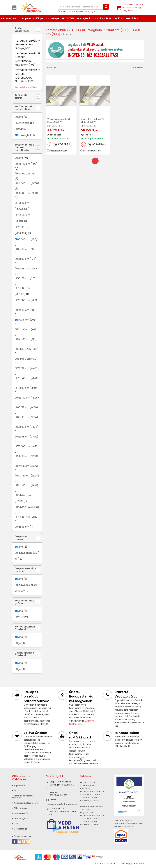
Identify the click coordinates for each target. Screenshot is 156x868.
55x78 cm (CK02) (28, 437)
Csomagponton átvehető (24, 654)
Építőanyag (28, 25)
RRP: (49, 126)
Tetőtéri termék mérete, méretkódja (24, 147)
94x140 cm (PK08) (28, 183)
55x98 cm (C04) (27, 269)
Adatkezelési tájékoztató (25, 803)
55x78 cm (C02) (27, 278)
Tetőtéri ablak (10, 25)
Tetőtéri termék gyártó (24, 602)
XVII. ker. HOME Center (78, 11)
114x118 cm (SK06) (28, 466)
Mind (20, 117)
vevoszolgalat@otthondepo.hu (62, 804)
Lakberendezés (47, 25)
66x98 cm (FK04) (28, 417)
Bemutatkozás (20, 813)
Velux (20, 617)
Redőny (22, 129)
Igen (20, 643)
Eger (93, 11)
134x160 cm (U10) (27, 359)
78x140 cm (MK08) (28, 378)
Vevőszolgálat (20, 818)
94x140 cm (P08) (27, 164)
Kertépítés (130, 18)
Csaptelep (52, 18)
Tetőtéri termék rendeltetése (24, 108)
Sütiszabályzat (20, 808)
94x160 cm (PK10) (28, 193)
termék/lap (137, 68)
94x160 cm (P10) (27, 174)
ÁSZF (15, 791)
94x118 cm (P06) (27, 310)
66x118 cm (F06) (27, 249)
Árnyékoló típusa (21, 538)
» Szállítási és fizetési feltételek (22, 797)
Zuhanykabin (84, 18)
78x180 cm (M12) (27, 300)
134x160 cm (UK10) (28, 507)
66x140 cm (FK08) (28, 398)
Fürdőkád (67, 18)
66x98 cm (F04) (27, 259)
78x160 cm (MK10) (28, 446)
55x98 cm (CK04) (28, 427)
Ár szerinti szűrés (21, 96)
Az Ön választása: (22, 30)
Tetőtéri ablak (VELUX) (63, 30)
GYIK (15, 824)
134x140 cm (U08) (28, 349)
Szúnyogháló (25, 135)
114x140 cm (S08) (27, 329)
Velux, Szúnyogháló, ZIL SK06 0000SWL (93, 120)
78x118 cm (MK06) (28, 368)
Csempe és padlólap (30, 18)
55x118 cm (23, 527)
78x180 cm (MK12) (28, 517)
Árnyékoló (23, 123)
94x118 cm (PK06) (28, 456)
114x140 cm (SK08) (28, 476)
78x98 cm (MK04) (28, 388)
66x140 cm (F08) (27, 239)
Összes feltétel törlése (26, 87)
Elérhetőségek (20, 829)
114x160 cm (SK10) (28, 485)
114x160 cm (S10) (27, 339)
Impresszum (19, 785)
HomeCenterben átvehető (25, 628)
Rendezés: (51, 68)
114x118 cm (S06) (27, 320)
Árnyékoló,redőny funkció (25, 570)
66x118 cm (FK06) (28, 407)
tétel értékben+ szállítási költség (133, 7)
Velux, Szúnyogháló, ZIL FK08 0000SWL (59, 120)
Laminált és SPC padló (108, 18)
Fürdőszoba (8, 18)
